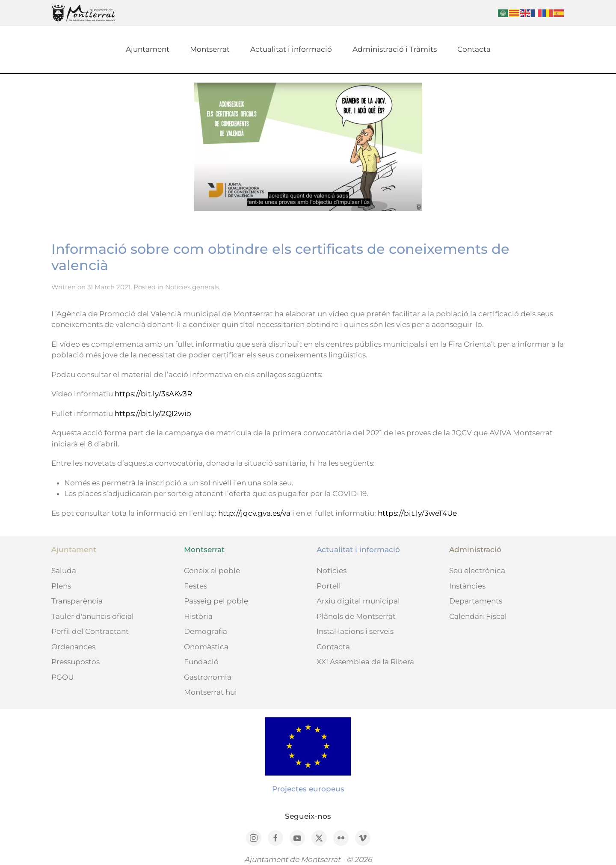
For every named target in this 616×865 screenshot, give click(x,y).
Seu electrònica (477, 571)
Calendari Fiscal (478, 616)
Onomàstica (206, 647)
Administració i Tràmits (395, 49)
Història (198, 616)
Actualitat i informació (291, 49)
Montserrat (210, 49)
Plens (61, 586)
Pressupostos (76, 662)
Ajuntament (148, 49)
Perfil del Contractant (90, 631)
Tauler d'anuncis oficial (93, 616)
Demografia (206, 631)
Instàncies (467, 586)
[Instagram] (254, 838)
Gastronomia (208, 677)
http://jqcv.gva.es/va (254, 513)
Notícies (332, 571)
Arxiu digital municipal (358, 601)
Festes (195, 586)
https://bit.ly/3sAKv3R (153, 394)
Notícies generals (192, 287)
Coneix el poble (212, 571)
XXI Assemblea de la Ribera (365, 662)
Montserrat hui (210, 692)
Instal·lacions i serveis (355, 631)
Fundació (201, 662)
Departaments (476, 601)
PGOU (62, 677)
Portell (329, 586)
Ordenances (73, 647)
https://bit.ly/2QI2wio (153, 413)
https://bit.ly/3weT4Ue (417, 513)
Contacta (474, 49)
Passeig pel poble (216, 601)
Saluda (64, 571)
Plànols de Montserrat (356, 616)
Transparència (77, 601)
